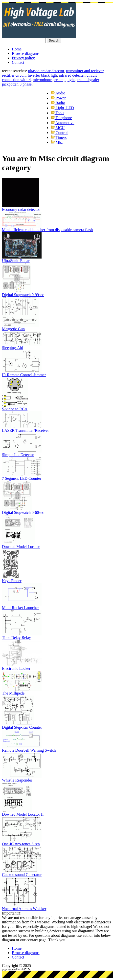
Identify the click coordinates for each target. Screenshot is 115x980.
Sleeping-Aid (12, 348)
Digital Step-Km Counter (22, 727)
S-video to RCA (15, 409)
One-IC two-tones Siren (21, 844)
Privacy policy (23, 58)
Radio (58, 103)
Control (59, 133)
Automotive (63, 123)
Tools (57, 113)
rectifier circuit (14, 75)
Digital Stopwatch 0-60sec (23, 512)
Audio (58, 93)
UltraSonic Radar (16, 261)
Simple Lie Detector (18, 455)
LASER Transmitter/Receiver (25, 430)
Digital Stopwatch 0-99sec (23, 295)
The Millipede (13, 693)
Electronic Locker (16, 668)
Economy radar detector (21, 209)
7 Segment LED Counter (22, 478)
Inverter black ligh (42, 75)
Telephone (61, 118)
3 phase (25, 84)
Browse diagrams (26, 54)
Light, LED (62, 108)
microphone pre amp (49, 80)
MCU (58, 128)
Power (58, 98)
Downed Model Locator (21, 547)
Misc (57, 142)
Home (17, 49)
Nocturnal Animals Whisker (24, 909)
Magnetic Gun (13, 329)
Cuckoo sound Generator (22, 875)
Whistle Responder (17, 780)
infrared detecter (72, 75)
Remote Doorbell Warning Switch (29, 750)
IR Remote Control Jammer (24, 375)
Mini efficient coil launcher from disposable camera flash (47, 230)
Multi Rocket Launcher (20, 608)
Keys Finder (12, 581)
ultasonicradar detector (46, 71)
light (71, 80)
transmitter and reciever (85, 71)
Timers (59, 138)
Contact (18, 62)
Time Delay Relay (16, 638)
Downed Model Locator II (23, 814)
